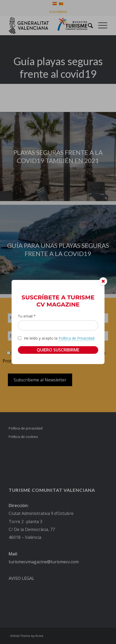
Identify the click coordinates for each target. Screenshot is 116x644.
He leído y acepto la (59, 338)
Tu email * (27, 316)
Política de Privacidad (77, 338)
